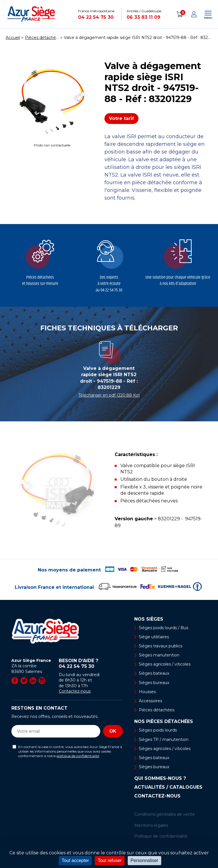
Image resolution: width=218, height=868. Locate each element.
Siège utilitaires (154, 637)
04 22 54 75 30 (96, 17)
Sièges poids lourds (158, 730)
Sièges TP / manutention (164, 739)
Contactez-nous (75, 691)
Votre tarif (121, 118)
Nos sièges (149, 619)
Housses (147, 692)
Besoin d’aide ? (91, 664)
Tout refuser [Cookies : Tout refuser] (110, 860)
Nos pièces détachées (164, 722)
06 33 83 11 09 (143, 17)
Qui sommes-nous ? (160, 778)
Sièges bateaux (154, 673)
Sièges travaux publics (161, 646)
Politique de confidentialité (161, 836)
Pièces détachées (157, 710)
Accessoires (150, 701)
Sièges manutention (159, 655)
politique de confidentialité (78, 756)
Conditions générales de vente (164, 814)
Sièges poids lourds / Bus (163, 628)
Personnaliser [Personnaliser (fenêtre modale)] (144, 860)
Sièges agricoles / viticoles (165, 664)
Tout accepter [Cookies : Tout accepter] (75, 860)
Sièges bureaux (154, 683)
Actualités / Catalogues (168, 787)
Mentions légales (151, 825)
